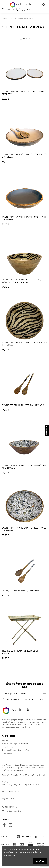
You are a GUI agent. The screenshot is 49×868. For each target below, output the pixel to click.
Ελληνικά (8, 9)
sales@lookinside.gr (13, 811)
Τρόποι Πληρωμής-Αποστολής (16, 744)
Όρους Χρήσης (40, 699)
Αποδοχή (40, 861)
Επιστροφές (7, 747)
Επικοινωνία (7, 753)
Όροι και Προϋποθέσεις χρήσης (16, 750)
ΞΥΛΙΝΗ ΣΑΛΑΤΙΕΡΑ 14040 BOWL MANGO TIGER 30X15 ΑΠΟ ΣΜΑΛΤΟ (22, 281)
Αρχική (5, 740)
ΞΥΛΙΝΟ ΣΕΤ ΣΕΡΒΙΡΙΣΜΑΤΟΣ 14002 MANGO (23, 591)
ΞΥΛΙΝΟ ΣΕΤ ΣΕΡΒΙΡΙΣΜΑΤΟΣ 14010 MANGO (23, 405)
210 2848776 (11, 807)
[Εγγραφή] (44, 693)
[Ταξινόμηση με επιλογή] (32, 39)
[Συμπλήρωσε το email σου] (23, 693)
